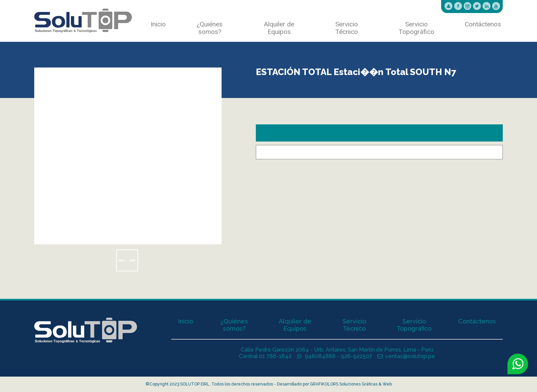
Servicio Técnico (347, 28)
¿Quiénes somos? (210, 28)
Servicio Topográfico (416, 28)
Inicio (158, 24)
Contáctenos (483, 24)
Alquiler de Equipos (279, 28)
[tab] (379, 133)
